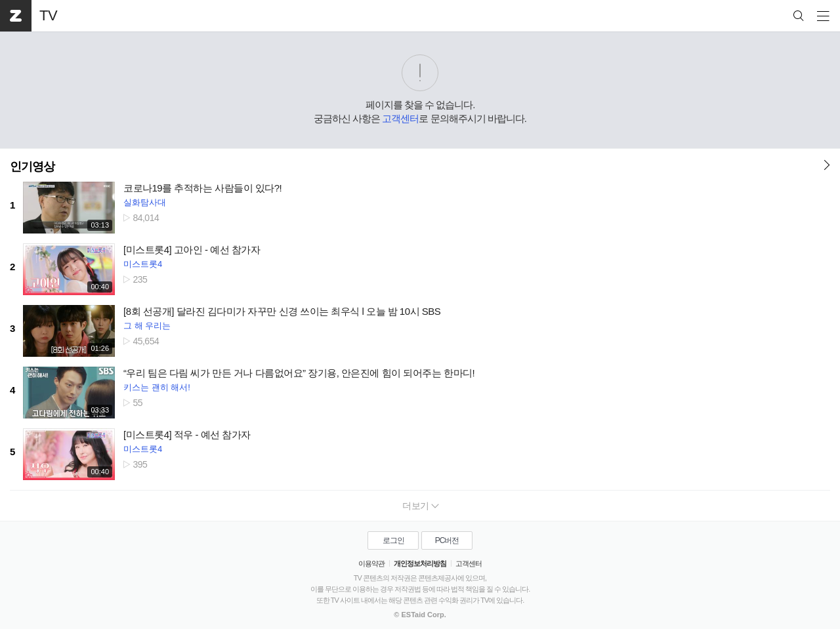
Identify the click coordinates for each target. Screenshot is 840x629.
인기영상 (32, 167)
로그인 (393, 540)
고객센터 (400, 118)
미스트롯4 (143, 264)
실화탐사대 (145, 202)
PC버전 (447, 540)
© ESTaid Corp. (420, 615)
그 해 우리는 (147, 326)
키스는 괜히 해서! (157, 387)
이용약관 (371, 563)
